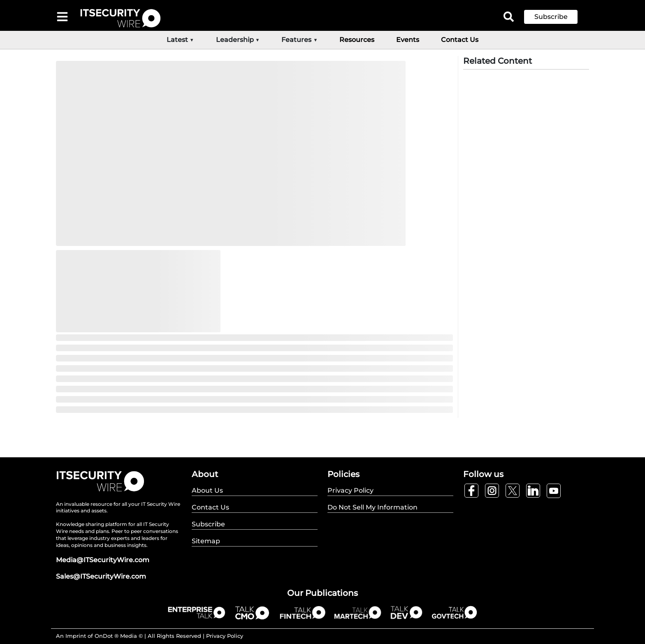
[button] (557, 17)
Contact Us (460, 40)
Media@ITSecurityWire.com (103, 560)
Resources (357, 40)
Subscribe (551, 17)
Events (408, 40)
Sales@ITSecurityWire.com (101, 576)
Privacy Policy (225, 636)
